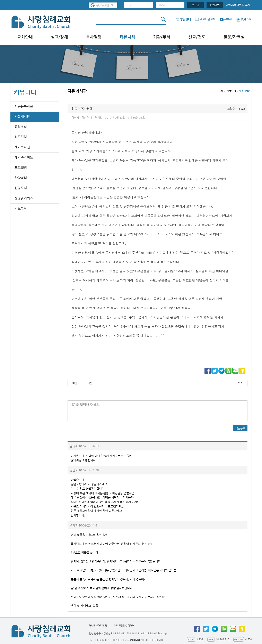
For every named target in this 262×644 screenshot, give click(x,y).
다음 (90, 383)
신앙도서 (21, 188)
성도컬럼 (21, 137)
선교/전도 (197, 37)
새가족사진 (22, 147)
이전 (75, 383)
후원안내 (183, 19)
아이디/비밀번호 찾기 (238, 5)
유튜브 (226, 19)
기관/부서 (162, 37)
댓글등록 (240, 428)
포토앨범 (21, 168)
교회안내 (25, 37)
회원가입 (215, 5)
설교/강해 (59, 37)
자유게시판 (22, 117)
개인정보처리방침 (98, 626)
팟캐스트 (244, 19)
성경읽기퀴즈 (24, 198)
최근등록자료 (24, 106)
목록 (240, 383)
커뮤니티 (127, 37)
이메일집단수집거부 (124, 626)
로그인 (195, 5)
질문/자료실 (234, 37)
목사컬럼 (94, 37)
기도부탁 (21, 208)
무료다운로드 (205, 19)
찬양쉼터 (21, 178)
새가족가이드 (24, 157)
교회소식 (21, 127)
